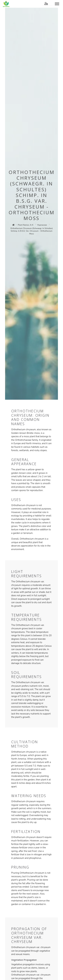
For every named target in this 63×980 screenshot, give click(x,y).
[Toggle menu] (57, 4)
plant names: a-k (25, 225)
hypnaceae (42, 225)
